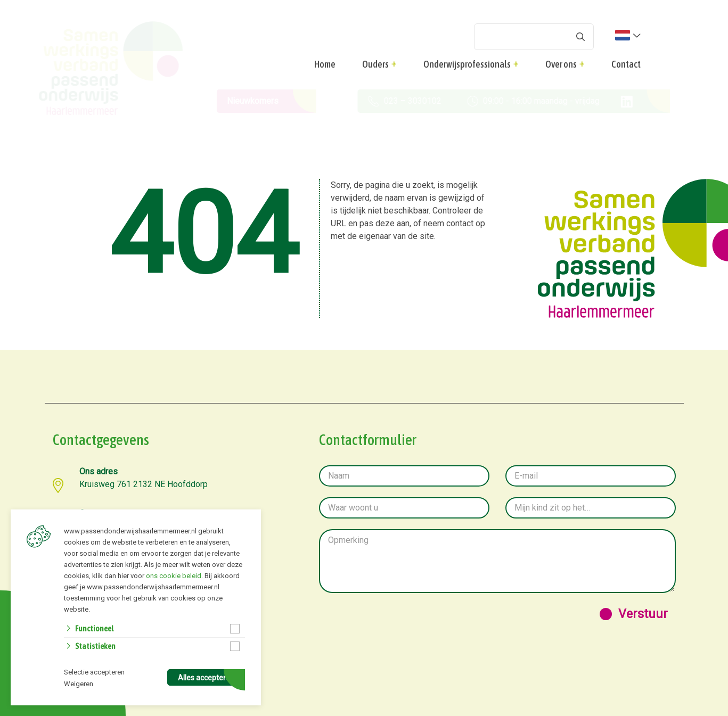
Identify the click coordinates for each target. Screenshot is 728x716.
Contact (626, 64)
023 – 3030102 (390, 101)
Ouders (375, 64)
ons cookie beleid (174, 576)
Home (325, 64)
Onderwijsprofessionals (467, 64)
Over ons (561, 64)
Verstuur (643, 614)
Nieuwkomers (246, 101)
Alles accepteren (206, 678)
